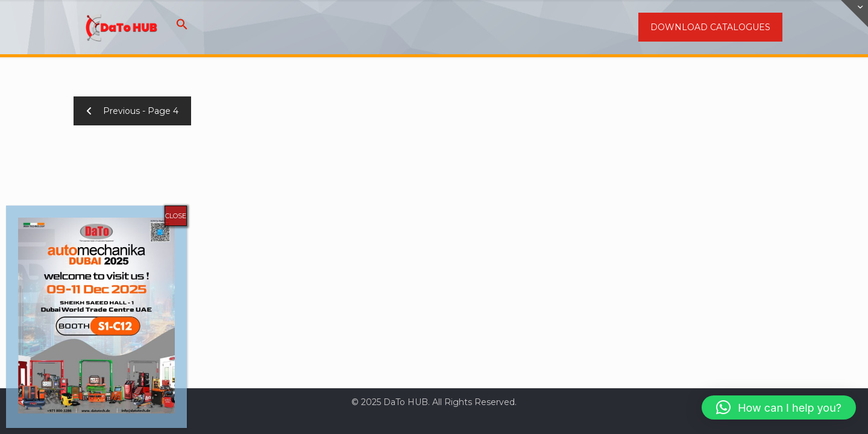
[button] (182, 27)
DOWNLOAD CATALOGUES (710, 27)
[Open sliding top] (854, 14)
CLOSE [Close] (176, 216)
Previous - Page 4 (132, 111)
